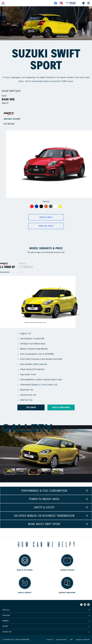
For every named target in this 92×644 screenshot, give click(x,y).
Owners (6, 621)
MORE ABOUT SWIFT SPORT (44, 524)
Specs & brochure (61, 407)
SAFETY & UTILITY (44, 507)
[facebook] (71, 4)
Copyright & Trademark (83, 640)
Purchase (6, 615)
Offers (5, 626)
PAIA (71, 640)
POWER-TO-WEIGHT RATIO (44, 499)
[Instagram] (88, 605)
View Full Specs (46, 226)
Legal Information (61, 640)
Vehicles (6, 610)
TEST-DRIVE (31, 407)
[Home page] (7, 3)
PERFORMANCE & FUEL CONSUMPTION (44, 491)
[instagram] (61, 4)
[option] (46, 23)
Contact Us (50, 640)
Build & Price (46, 217)
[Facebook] (81, 605)
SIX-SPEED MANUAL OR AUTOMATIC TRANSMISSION (44, 516)
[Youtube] (85, 605)
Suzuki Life (7, 632)
